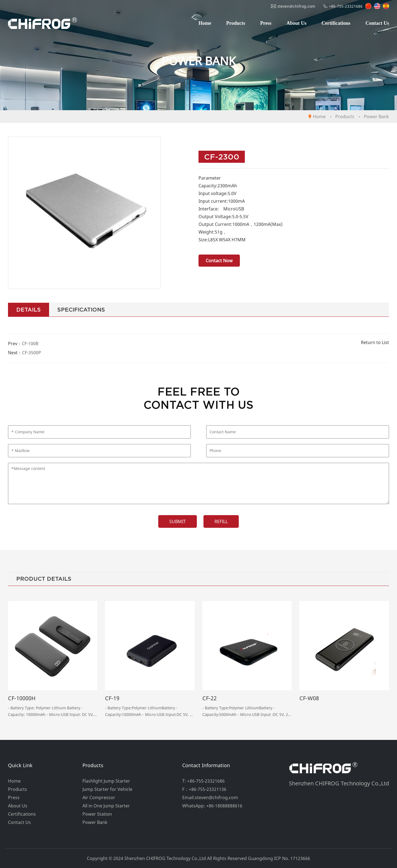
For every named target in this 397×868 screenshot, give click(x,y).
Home (205, 23)
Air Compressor (99, 797)
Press (266, 23)
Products (236, 23)
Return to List (375, 342)
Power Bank (376, 117)
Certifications (336, 23)
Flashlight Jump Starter (106, 781)
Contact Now (219, 261)
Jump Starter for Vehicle (107, 789)
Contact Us (377, 23)
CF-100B (30, 344)
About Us (297, 23)
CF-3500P (32, 353)
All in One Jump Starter (106, 806)
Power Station (97, 814)
